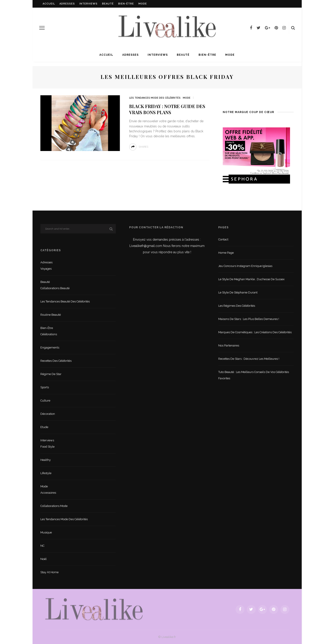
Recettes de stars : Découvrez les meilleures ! (249, 359)
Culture (45, 401)
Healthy (46, 460)
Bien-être (126, 4)
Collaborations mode (54, 506)
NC (42, 546)
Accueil (49, 4)
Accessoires (48, 493)
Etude (44, 427)
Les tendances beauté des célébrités (65, 301)
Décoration (48, 414)
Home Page (226, 253)
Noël (44, 559)
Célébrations (49, 334)
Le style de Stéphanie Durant (238, 292)
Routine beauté (51, 315)
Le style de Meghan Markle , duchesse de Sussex (251, 279)
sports (45, 387)
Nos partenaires (229, 345)
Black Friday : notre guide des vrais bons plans (167, 109)
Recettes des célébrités (56, 361)
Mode (143, 4)
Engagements (50, 348)
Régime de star (51, 374)
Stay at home (49, 572)
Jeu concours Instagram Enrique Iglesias (245, 266)
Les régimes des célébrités (237, 306)
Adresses (67, 4)
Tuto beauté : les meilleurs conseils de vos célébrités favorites (254, 375)
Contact (223, 239)
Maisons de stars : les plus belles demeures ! (249, 319)
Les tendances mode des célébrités (155, 98)
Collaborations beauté (55, 288)
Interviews (88, 4)
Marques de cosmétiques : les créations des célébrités (255, 332)
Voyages (46, 269)
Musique (46, 532)
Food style (47, 447)
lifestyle (46, 473)
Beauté (108, 4)
